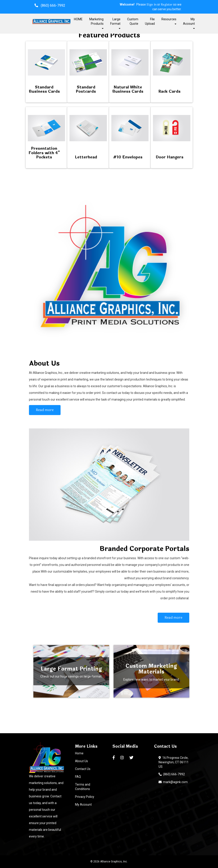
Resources (169, 21)
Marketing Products (96, 23)
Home (79, 753)
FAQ (78, 777)
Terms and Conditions (83, 787)
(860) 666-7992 (172, 774)
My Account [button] (189, 23)
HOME (78, 19)
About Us (81, 761)
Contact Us (83, 769)
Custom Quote (133, 21)
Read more (45, 410)
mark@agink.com (173, 782)
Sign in (152, 5)
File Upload (150, 21)
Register (167, 5)
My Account (83, 805)
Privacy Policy (85, 797)
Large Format (115, 23)
